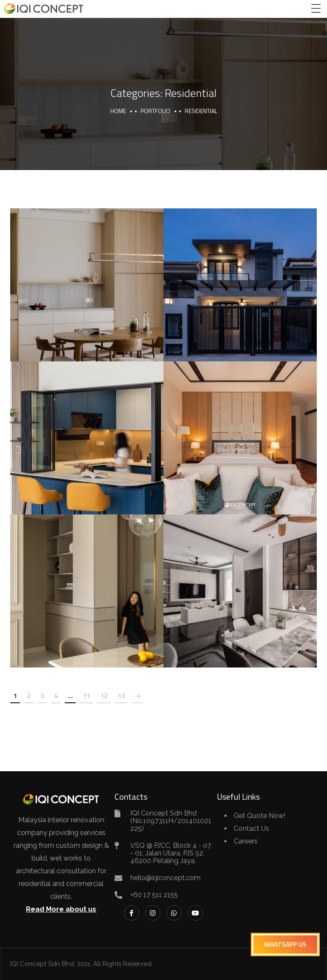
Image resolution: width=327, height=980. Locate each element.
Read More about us (61, 909)
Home (118, 111)
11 (86, 696)
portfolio (155, 111)
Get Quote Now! (260, 816)
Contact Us (251, 828)
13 (121, 696)
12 (104, 696)
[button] (285, 944)
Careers (246, 841)
